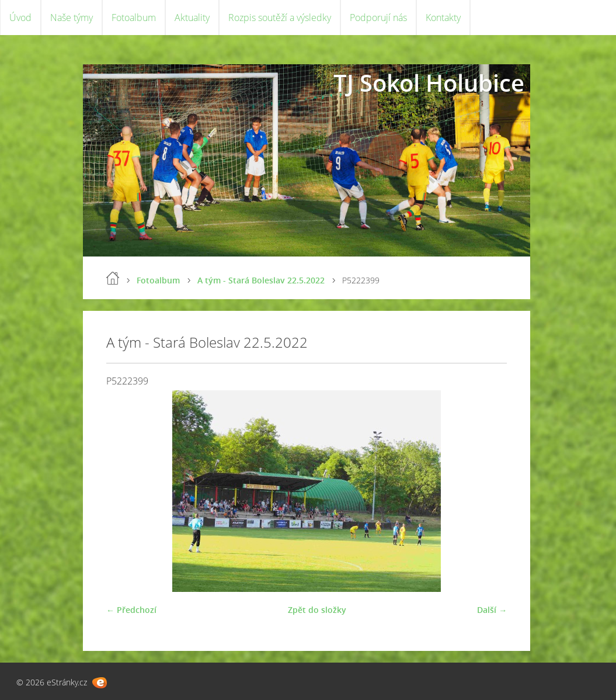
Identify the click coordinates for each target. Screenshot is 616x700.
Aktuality (192, 18)
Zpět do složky (317, 610)
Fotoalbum (134, 18)
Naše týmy (72, 18)
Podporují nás (378, 18)
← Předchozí (131, 610)
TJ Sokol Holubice (429, 83)
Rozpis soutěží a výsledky (280, 18)
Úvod (20, 18)
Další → (492, 610)
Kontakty (443, 18)
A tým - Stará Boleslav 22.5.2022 (261, 280)
